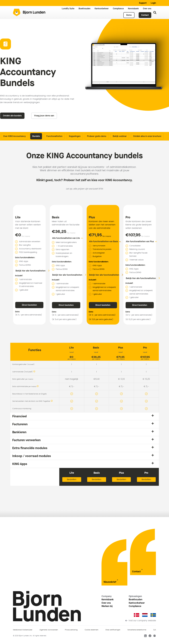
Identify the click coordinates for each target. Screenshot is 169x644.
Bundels (36, 136)
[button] (69, 238)
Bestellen (72, 480)
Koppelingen (75, 136)
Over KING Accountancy (15, 136)
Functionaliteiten (54, 136)
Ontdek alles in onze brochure (147, 136)
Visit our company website (142, 621)
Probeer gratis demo (97, 136)
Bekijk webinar (120, 136)
